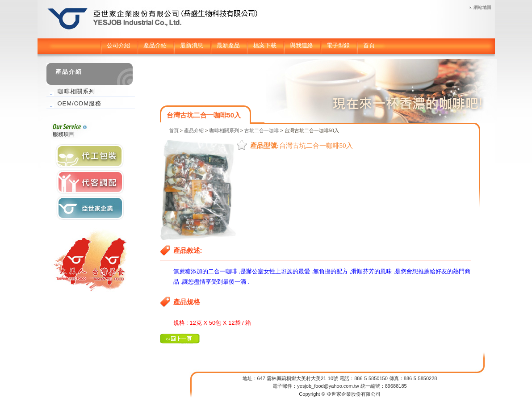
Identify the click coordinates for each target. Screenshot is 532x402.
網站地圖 (482, 7)
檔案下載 (265, 45)
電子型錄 (338, 45)
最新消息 (192, 45)
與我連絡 (302, 45)
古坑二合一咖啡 (262, 130)
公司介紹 (118, 45)
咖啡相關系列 (224, 130)
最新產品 (228, 45)
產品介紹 (155, 45)
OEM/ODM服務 (80, 103)
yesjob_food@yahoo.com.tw (328, 386)
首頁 (369, 45)
